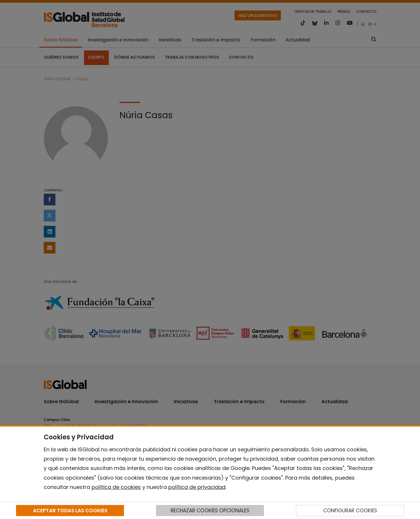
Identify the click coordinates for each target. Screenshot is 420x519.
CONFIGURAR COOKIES (350, 511)
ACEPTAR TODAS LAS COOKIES (70, 511)
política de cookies (116, 487)
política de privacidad (197, 487)
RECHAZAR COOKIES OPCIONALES (210, 511)
